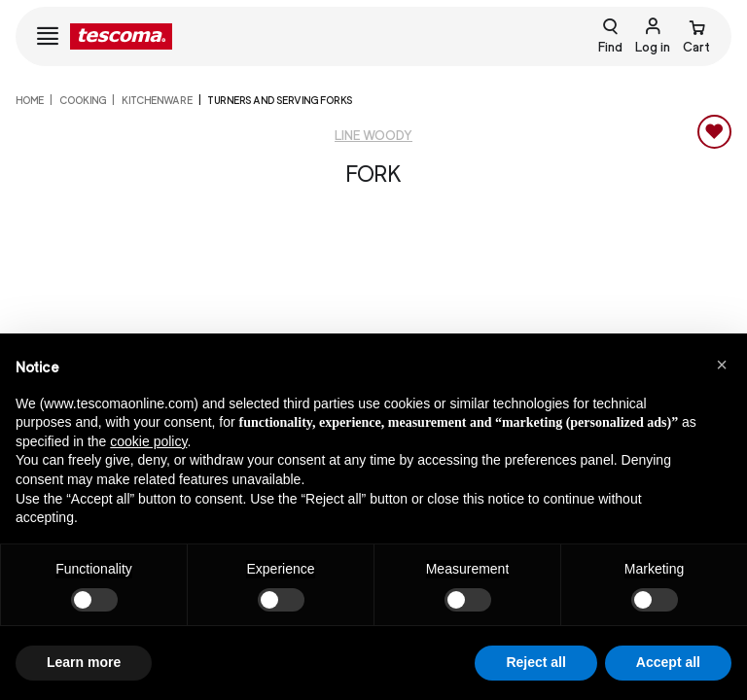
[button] (722, 365)
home (30, 100)
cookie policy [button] (148, 441)
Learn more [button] (84, 662)
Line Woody (373, 136)
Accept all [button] (668, 662)
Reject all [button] (535, 662)
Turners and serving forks (280, 100)
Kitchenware (157, 100)
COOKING (83, 100)
